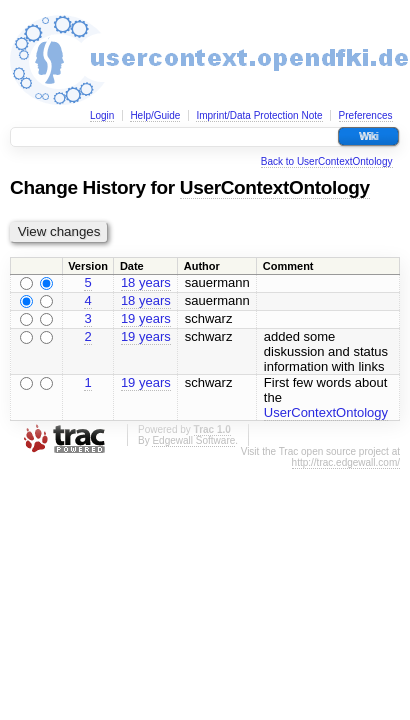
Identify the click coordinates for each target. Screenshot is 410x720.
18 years (146, 282)
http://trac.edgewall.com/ (346, 462)
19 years (146, 318)
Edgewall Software (193, 440)
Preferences (366, 115)
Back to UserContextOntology (327, 161)
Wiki (368, 136)
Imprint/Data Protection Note (259, 115)
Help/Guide (155, 115)
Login (102, 115)
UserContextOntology (275, 187)
